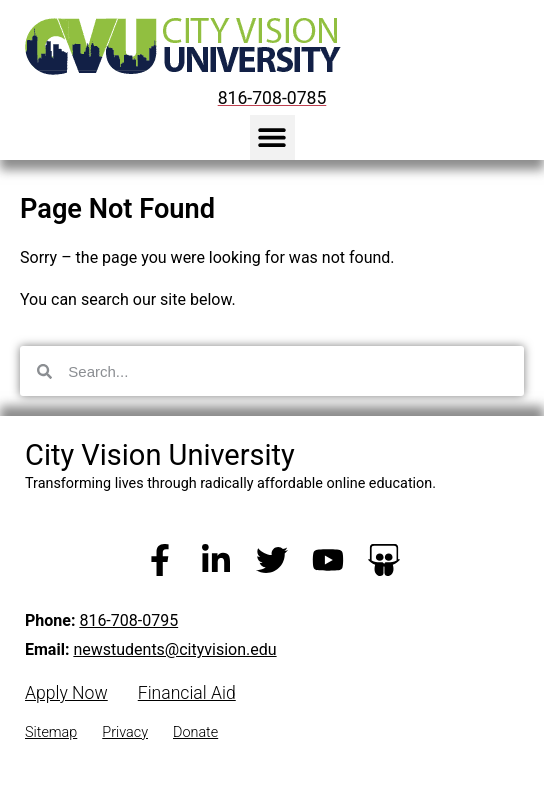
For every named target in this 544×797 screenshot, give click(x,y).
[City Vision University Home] (179, 46)
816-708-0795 (128, 620)
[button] (272, 137)
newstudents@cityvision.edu (174, 649)
